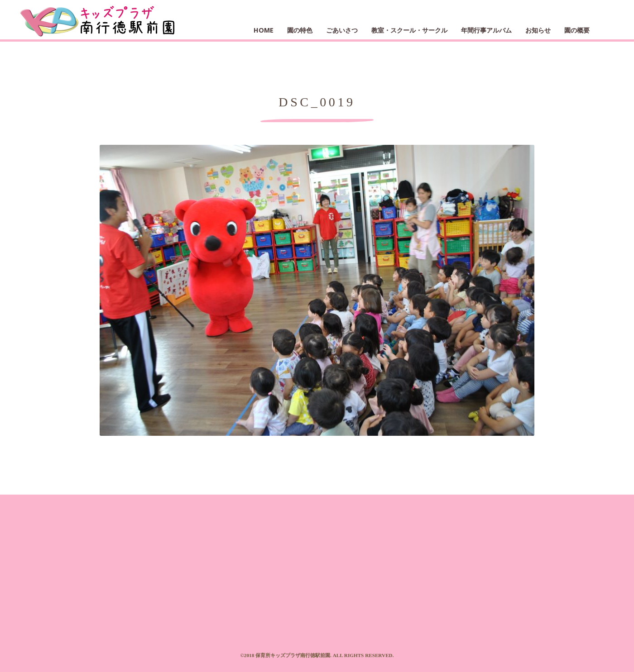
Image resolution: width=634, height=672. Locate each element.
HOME (264, 30)
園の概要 (577, 30)
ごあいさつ (342, 30)
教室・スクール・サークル (409, 30)
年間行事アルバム (486, 30)
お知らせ (538, 30)
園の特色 (300, 30)
